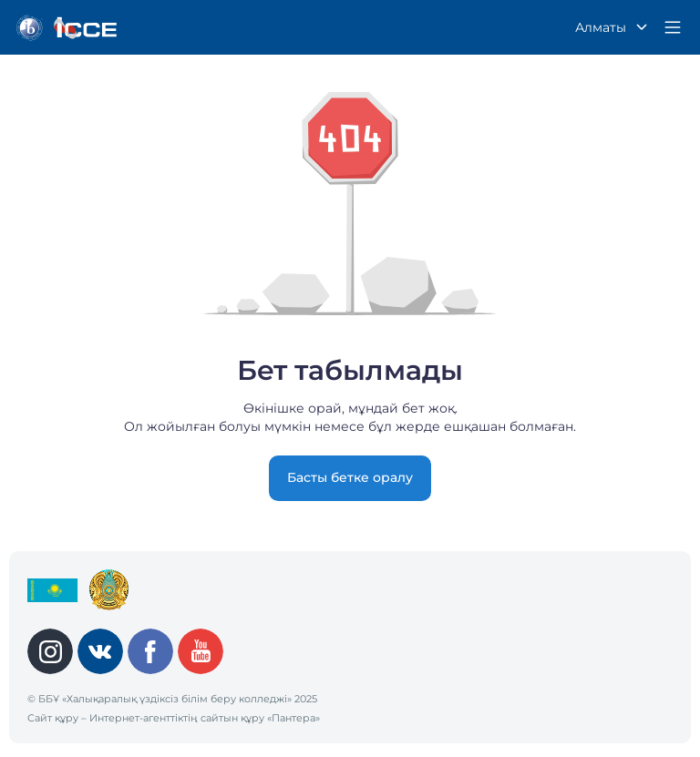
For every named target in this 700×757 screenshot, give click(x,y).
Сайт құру (53, 718)
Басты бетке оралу (350, 477)
